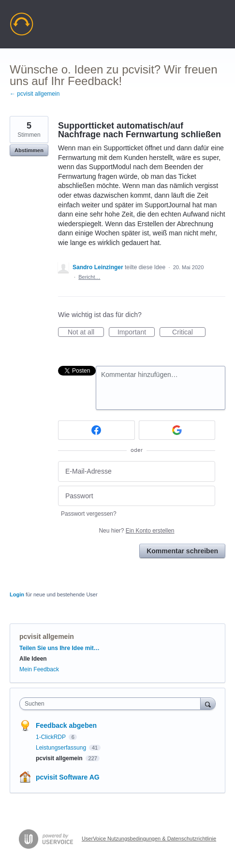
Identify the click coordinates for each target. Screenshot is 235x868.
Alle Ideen (33, 659)
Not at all (86, 333)
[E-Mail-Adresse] (137, 471)
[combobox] (112, 704)
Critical (189, 333)
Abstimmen (29, 150)
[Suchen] (208, 703)
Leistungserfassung (62, 748)
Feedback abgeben (66, 725)
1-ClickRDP (51, 737)
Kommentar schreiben (182, 551)
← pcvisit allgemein (35, 94)
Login (17, 594)
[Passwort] (137, 496)
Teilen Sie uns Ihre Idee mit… (59, 648)
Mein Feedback (39, 669)
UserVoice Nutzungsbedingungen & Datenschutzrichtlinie (149, 839)
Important (136, 333)
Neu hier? (136, 531)
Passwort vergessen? (89, 514)
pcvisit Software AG (68, 777)
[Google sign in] (177, 430)
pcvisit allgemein (47, 637)
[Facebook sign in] (96, 430)
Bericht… (89, 277)
